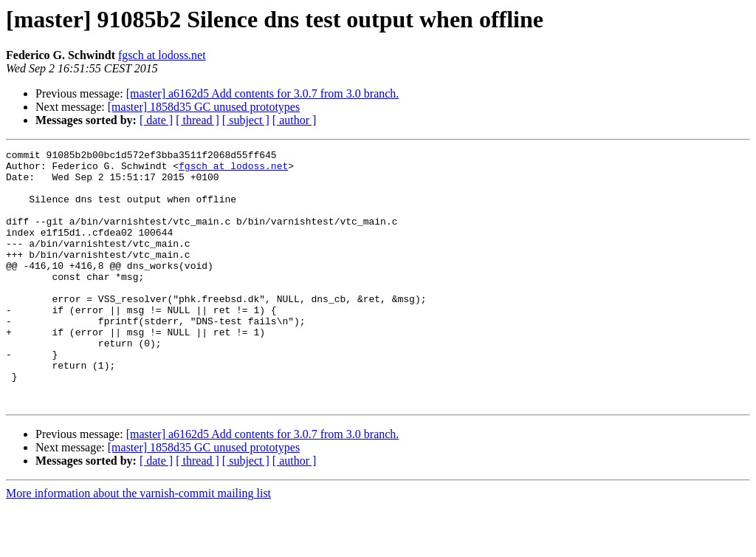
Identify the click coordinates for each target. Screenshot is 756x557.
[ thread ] (197, 120)
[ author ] (295, 120)
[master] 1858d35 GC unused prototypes (204, 107)
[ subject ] (246, 120)
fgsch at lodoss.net (162, 55)
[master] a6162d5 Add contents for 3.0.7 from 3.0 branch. (263, 93)
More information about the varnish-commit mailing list (138, 544)
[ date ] (156, 120)
